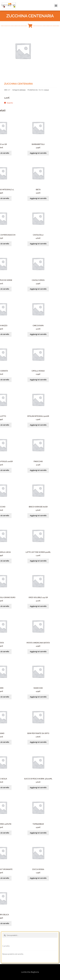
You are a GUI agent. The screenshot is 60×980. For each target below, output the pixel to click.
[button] (56, 3)
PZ (37, 90)
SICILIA (46, 90)
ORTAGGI (23, 90)
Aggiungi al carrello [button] (38, 153)
